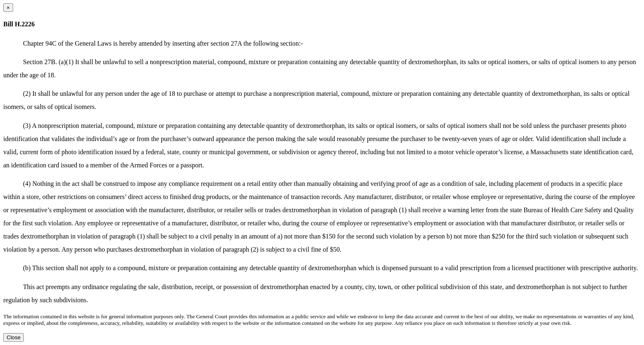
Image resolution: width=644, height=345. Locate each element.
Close (14, 337)
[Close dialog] (8, 8)
